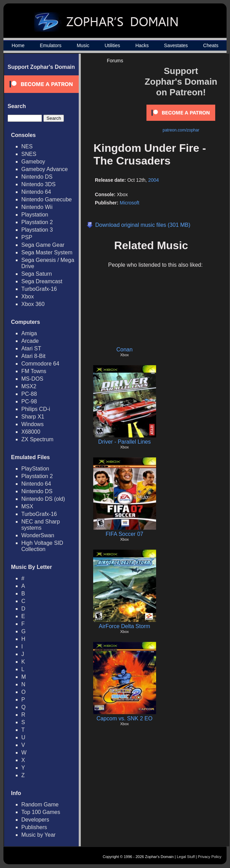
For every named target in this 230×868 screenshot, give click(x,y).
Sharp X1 (33, 417)
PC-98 (29, 401)
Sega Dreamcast (42, 281)
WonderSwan (38, 535)
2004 (154, 180)
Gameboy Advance (45, 169)
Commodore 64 (40, 364)
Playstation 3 (37, 230)
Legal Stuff (186, 857)
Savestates (176, 45)
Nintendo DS (37, 177)
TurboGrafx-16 (39, 289)
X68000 (31, 432)
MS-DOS (32, 379)
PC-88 (29, 394)
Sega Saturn (37, 274)
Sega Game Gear (43, 245)
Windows (32, 424)
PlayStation (35, 469)
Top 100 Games (41, 812)
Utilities (112, 45)
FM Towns (34, 371)
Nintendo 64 (36, 192)
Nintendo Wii (37, 207)
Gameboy (33, 162)
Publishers (34, 827)
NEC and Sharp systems (41, 525)
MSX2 (29, 386)
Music (83, 45)
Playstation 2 (37, 222)
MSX (27, 506)
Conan (124, 350)
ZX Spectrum (37, 439)
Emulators (51, 45)
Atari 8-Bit (33, 356)
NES (27, 146)
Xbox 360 (33, 304)
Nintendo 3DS (39, 184)
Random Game (40, 805)
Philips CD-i (36, 409)
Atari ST (31, 348)
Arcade (30, 341)
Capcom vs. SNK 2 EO (125, 718)
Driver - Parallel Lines (125, 442)
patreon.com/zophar (181, 130)
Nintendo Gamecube (47, 199)
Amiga (29, 333)
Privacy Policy (210, 857)
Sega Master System (47, 252)
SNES (29, 154)
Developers (35, 820)
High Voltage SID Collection (42, 546)
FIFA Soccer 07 (124, 534)
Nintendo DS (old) (43, 499)
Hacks (142, 45)
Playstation (35, 215)
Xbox (28, 297)
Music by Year (39, 835)
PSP (27, 237)
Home (18, 45)
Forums (115, 61)
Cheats (211, 45)
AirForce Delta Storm (124, 626)
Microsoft (129, 203)
